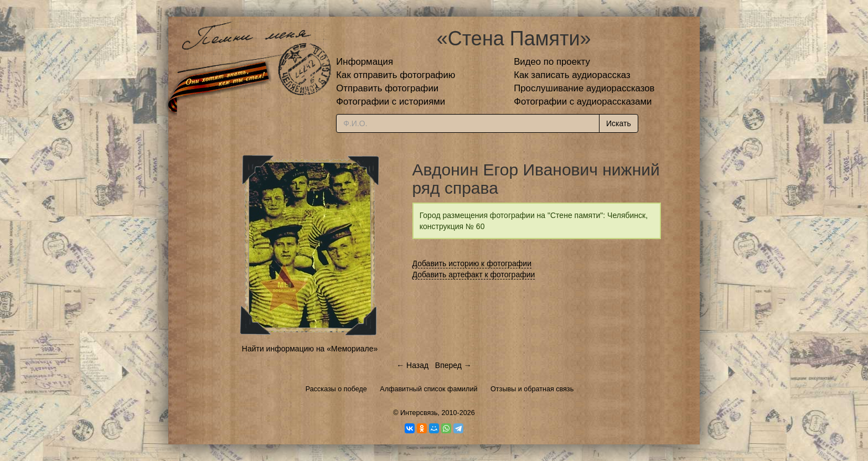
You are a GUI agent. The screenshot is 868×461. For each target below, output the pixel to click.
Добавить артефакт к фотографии (474, 274)
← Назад (412, 365)
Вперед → (453, 365)
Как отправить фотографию (396, 75)
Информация (365, 62)
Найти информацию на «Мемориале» (310, 349)
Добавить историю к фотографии (472, 263)
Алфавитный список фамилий (428, 389)
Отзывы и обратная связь (532, 389)
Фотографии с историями (391, 102)
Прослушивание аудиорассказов (584, 88)
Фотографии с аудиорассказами (583, 102)
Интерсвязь (419, 413)
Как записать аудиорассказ (572, 75)
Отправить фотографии (387, 88)
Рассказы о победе (336, 389)
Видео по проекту (552, 62)
